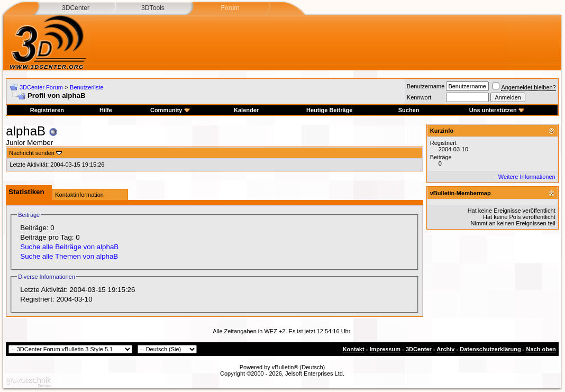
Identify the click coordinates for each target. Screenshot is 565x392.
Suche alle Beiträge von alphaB (69, 247)
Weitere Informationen (527, 177)
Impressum (385, 349)
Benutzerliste (87, 87)
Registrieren (47, 110)
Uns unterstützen (497, 110)
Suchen (409, 110)
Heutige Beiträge (329, 110)
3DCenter (76, 8)
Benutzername (426, 86)
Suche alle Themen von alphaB (69, 256)
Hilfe (106, 110)
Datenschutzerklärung (490, 349)
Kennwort (419, 97)
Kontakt (354, 349)
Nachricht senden (32, 153)
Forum (230, 8)
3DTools (153, 8)
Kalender (246, 110)
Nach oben (541, 349)
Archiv (445, 349)
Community (170, 110)
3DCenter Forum (41, 87)
